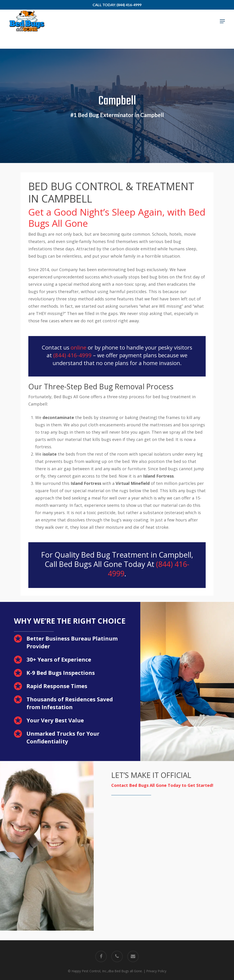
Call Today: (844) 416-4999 (117, 5)
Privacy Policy (156, 971)
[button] (222, 29)
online (78, 347)
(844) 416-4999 (72, 355)
